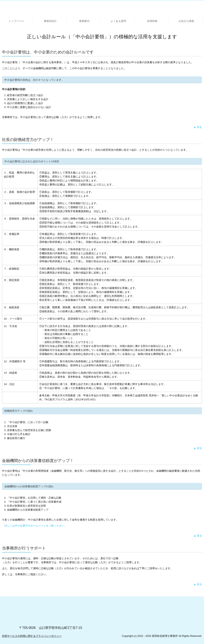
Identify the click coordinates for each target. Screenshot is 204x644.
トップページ (16, 21)
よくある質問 (118, 21)
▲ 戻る (198, 127)
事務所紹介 (50, 21)
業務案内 (84, 21)
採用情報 (152, 21)
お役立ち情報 (186, 21)
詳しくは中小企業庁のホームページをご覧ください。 (36, 526)
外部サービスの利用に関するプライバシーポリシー (32, 636)
